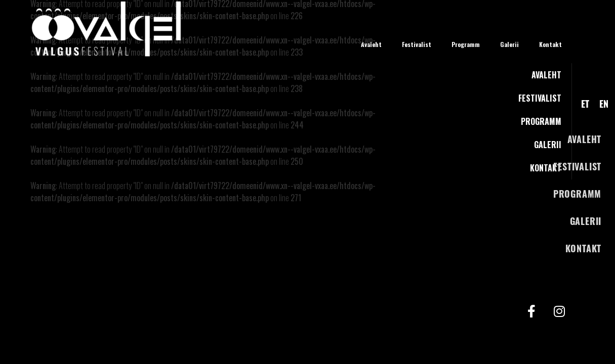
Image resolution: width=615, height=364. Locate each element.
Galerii (586, 221)
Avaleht (585, 139)
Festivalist (577, 166)
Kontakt (584, 248)
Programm (577, 194)
